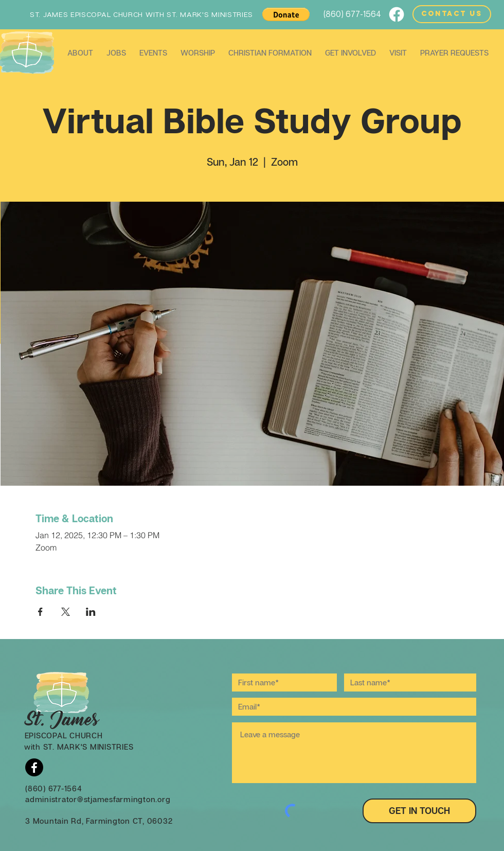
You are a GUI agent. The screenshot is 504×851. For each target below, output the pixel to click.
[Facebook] (397, 14)
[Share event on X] (66, 612)
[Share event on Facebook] (40, 612)
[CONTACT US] (452, 14)
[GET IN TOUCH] (419, 811)
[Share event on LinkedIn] (91, 612)
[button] (286, 14)
